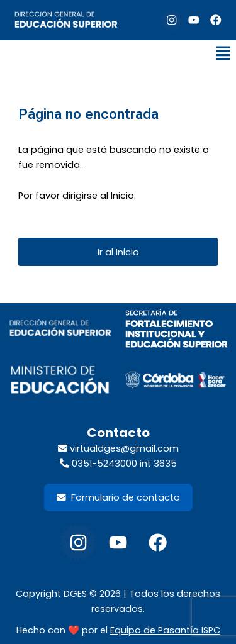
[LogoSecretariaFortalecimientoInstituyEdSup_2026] (176, 329)
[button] (223, 54)
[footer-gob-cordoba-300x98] (176, 380)
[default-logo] (66, 20)
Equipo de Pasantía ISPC (165, 630)
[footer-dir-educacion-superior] (60, 329)
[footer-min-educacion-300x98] (60, 380)
